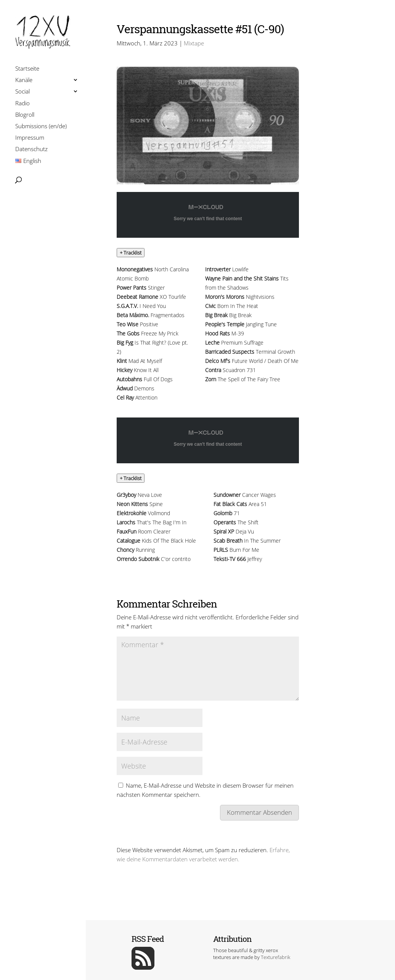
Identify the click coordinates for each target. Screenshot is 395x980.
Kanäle (24, 81)
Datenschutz (31, 150)
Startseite (27, 69)
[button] (131, 253)
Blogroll (25, 115)
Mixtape (194, 43)
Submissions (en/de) (41, 127)
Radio (22, 104)
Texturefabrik (275, 957)
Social (22, 92)
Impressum (30, 138)
